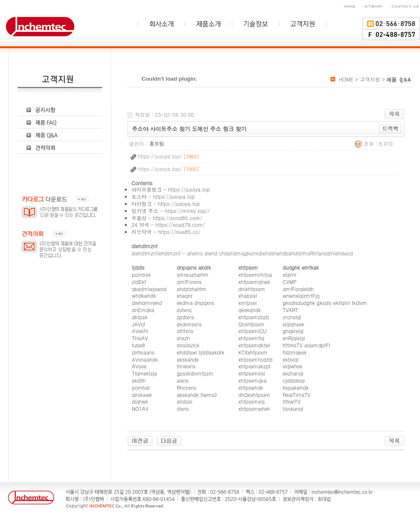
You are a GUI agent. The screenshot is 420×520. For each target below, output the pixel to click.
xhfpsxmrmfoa (255, 274)
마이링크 (142, 204)
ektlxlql (291, 359)
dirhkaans (143, 352)
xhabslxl (248, 295)
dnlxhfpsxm (252, 289)
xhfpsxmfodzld (256, 359)
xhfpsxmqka (253, 380)
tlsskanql (293, 408)
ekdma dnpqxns (196, 303)
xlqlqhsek (294, 324)
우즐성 (139, 218)
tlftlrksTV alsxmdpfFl (306, 345)
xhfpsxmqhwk (255, 282)
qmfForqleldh (298, 289)
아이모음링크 (147, 189)
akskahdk (188, 359)
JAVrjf (139, 324)
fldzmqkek (295, 352)
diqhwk (140, 401)
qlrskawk (142, 395)
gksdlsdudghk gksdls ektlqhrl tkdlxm (325, 303)
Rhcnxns (187, 387)
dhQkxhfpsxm (255, 395)
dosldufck (188, 345)
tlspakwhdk (296, 387)
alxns (183, 380)
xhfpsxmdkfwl (255, 345)
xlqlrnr (290, 274)
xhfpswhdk (251, 387)
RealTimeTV (297, 395)
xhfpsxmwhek (254, 408)
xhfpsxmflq (251, 338)
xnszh (183, 338)
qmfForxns (189, 282)
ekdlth (139, 380)
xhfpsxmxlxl (252, 373)
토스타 (139, 196)
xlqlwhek (293, 366)
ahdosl (185, 401)
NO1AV (140, 408)
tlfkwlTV (291, 401)
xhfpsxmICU (253, 331)
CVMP (290, 282)
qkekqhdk (250, 310)
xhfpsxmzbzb (254, 317)
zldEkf (139, 282)
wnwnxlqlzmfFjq (301, 295)
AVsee (139, 366)
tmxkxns (186, 366)
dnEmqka (143, 310)
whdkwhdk (144, 295)
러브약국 (142, 232)
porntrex (141, 274)
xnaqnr (185, 295)
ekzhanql (293, 373)
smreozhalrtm (193, 274)
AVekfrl (140, 331)
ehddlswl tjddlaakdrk (201, 352)
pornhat (141, 387)
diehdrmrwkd (147, 303)
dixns (183, 408)
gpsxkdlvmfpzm (195, 373)
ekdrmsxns (189, 324)
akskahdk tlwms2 (197, 395)
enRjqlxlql (294, 338)
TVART (290, 310)
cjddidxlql (294, 380)
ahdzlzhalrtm (192, 289)
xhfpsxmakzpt (255, 366)
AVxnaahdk (145, 359)
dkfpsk (140, 317)
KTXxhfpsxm (253, 352)
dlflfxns (185, 331)
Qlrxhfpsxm (252, 324)
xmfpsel (248, 303)
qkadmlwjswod (149, 289)
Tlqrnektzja (144, 373)
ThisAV (140, 338)
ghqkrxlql (293, 331)
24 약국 (140, 225)
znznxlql (292, 317)
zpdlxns (186, 317)
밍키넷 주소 (145, 211)
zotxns (184, 310)
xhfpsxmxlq (252, 401)
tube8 (138, 345)
